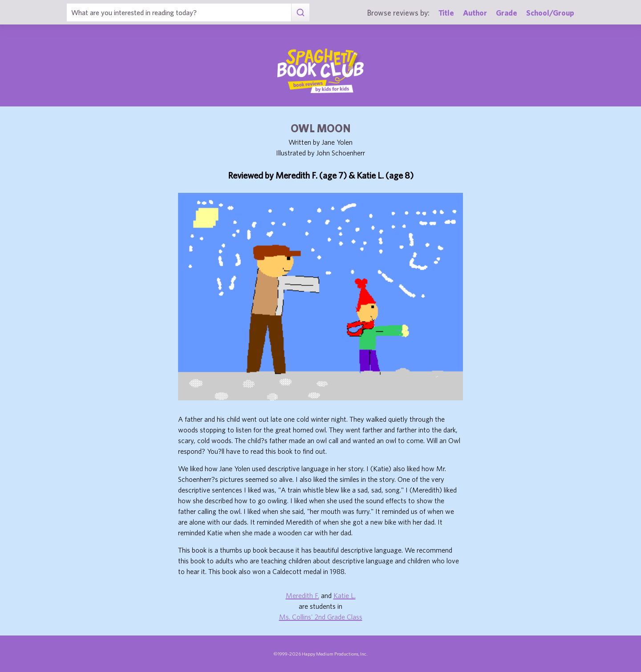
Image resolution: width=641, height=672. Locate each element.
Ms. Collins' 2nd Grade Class (321, 617)
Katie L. (345, 595)
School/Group (550, 13)
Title (446, 13)
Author (475, 13)
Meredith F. (302, 595)
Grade (507, 13)
